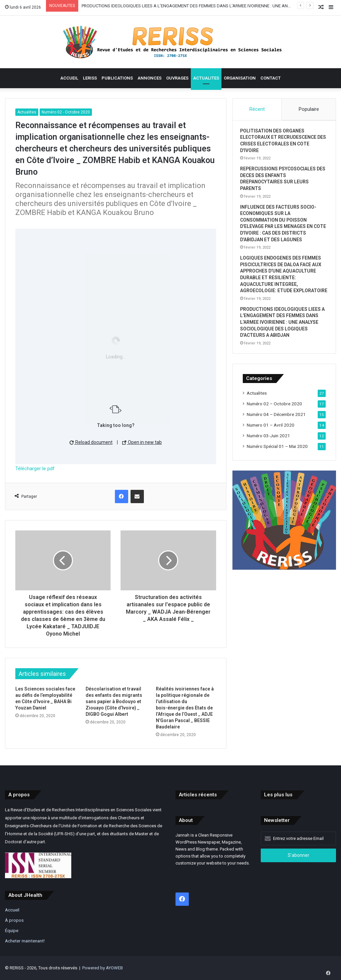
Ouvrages (177, 78)
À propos (14, 920)
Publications (117, 78)
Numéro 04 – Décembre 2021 (276, 426)
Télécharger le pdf (35, 469)
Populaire (309, 109)
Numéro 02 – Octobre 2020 (274, 415)
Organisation (240, 78)
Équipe (12, 930)
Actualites (206, 78)
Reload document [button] (91, 442)
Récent (257, 109)
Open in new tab (142, 442)
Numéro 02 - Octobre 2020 (66, 112)
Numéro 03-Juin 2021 (268, 447)
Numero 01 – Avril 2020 (271, 437)
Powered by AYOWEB (103, 968)
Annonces (150, 78)
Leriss (90, 78)
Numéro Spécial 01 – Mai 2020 (277, 458)
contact (271, 78)
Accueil (69, 78)
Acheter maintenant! (25, 941)
